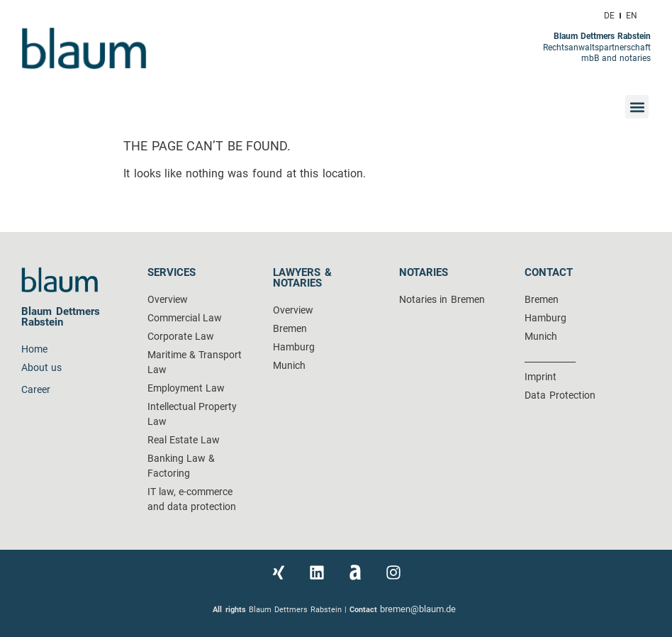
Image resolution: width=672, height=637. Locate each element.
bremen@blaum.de (419, 609)
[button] (637, 107)
